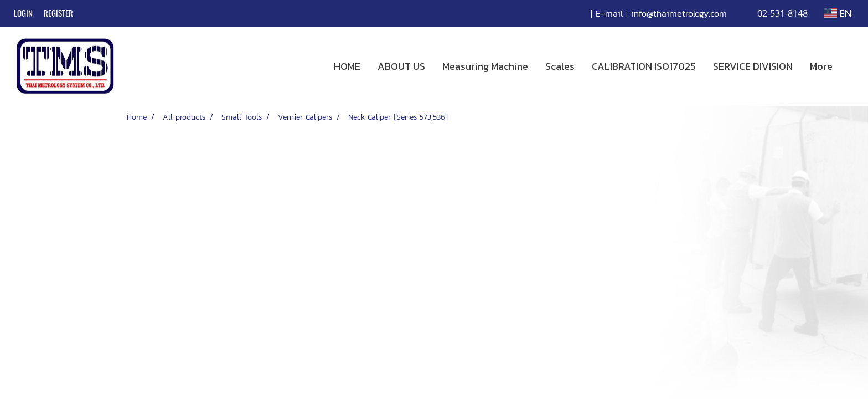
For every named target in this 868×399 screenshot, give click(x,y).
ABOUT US (401, 66)
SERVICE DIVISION (753, 66)
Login (23, 13)
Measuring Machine (485, 66)
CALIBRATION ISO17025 (644, 66)
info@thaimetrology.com (679, 13)
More (821, 66)
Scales (560, 66)
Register (58, 13)
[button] (851, 66)
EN (838, 13)
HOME (347, 66)
